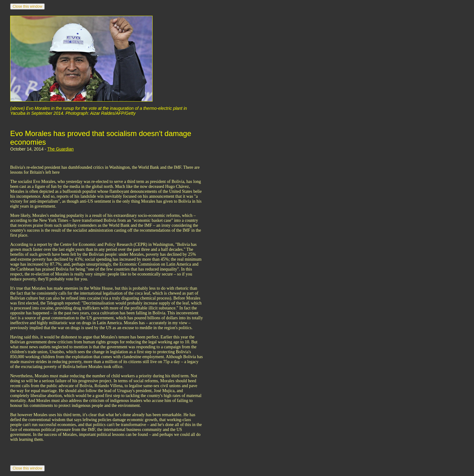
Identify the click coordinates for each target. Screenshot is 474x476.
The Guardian (60, 149)
